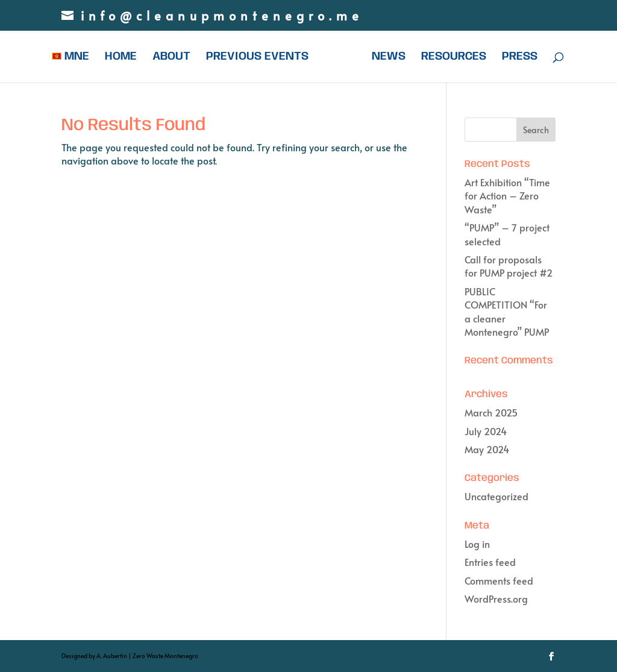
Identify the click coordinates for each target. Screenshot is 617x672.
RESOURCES (454, 58)
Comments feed (499, 580)
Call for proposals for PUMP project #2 (509, 266)
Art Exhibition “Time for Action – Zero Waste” (507, 196)
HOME (121, 58)
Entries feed (490, 562)
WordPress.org (496, 598)
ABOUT (171, 58)
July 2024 (486, 431)
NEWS (389, 58)
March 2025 (491, 412)
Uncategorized (496, 496)
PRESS (520, 58)
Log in (477, 544)
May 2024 (487, 449)
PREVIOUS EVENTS (257, 58)
